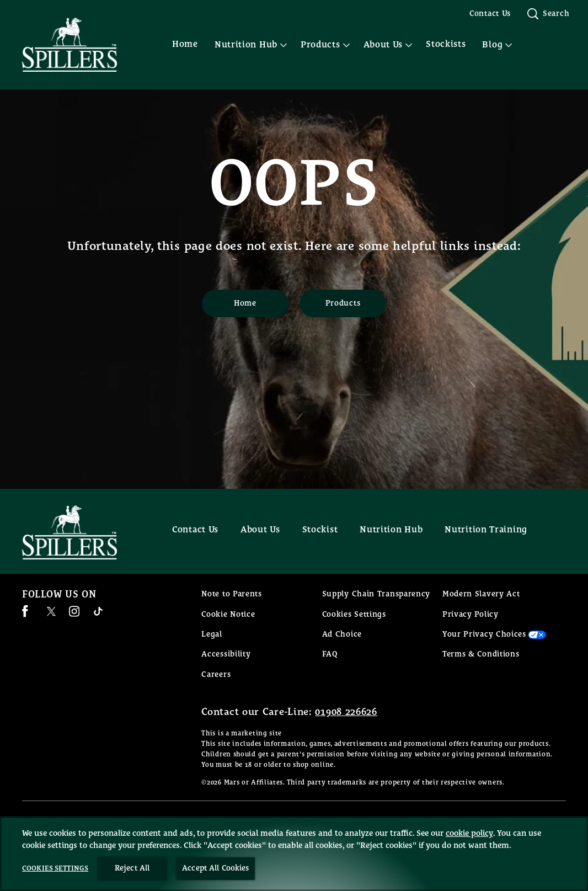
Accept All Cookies (216, 868)
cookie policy (469, 833)
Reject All (132, 868)
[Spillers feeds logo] (81, 532)
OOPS (294, 185)
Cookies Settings (354, 615)
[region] (294, 854)
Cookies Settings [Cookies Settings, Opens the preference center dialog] (55, 869)
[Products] (343, 303)
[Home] (245, 303)
